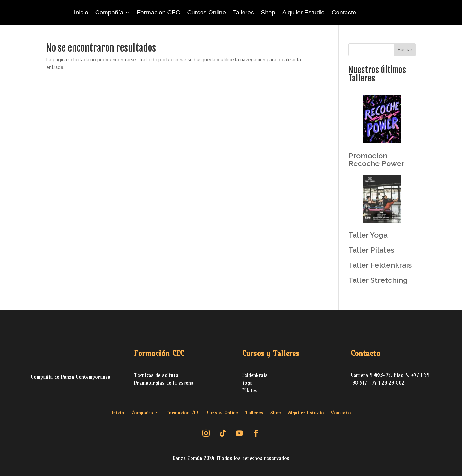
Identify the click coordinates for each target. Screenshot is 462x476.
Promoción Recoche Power (376, 159)
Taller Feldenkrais (380, 265)
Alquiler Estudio (304, 12)
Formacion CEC (158, 12)
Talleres (243, 12)
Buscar (405, 50)
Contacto (344, 12)
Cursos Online (207, 12)
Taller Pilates (371, 250)
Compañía (109, 12)
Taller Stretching (378, 280)
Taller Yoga (368, 235)
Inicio (81, 12)
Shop (268, 12)
